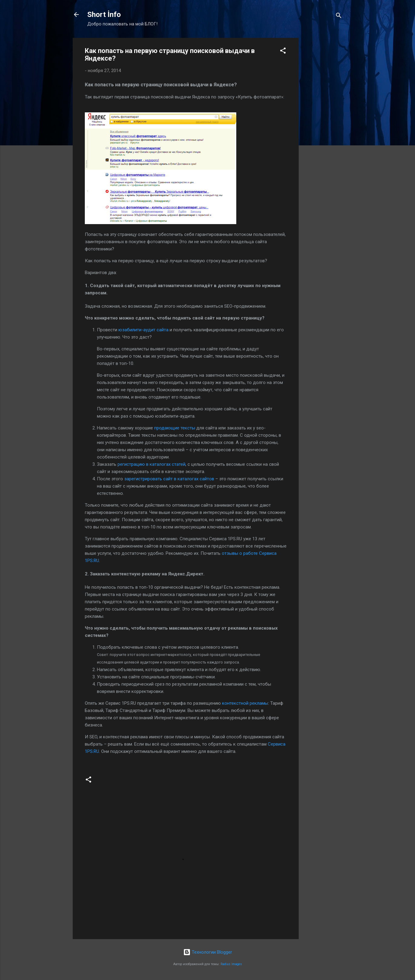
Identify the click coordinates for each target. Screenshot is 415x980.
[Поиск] (339, 17)
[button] (283, 52)
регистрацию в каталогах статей (151, 464)
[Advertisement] (323, 129)
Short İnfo (104, 15)
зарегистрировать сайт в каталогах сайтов (169, 479)
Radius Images (231, 964)
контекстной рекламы (245, 703)
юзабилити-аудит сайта (143, 330)
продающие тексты (175, 428)
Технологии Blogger (208, 952)
